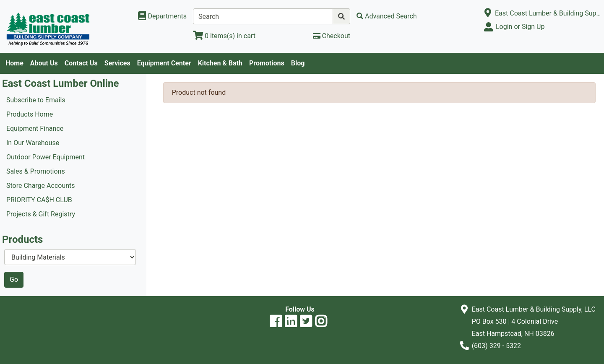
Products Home (30, 114)
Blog (298, 63)
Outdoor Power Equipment (46, 157)
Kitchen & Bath (220, 63)
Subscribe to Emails (36, 100)
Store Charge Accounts (41, 186)
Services (117, 63)
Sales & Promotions (36, 171)
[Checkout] (332, 36)
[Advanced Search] (387, 16)
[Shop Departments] (162, 16)
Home (14, 63)
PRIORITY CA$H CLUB (39, 200)
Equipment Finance (35, 129)
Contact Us (81, 63)
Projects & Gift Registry (41, 214)
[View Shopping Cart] (224, 36)
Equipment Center (164, 63)
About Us (44, 63)
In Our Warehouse (33, 143)
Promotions (267, 63)
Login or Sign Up (520, 27)
